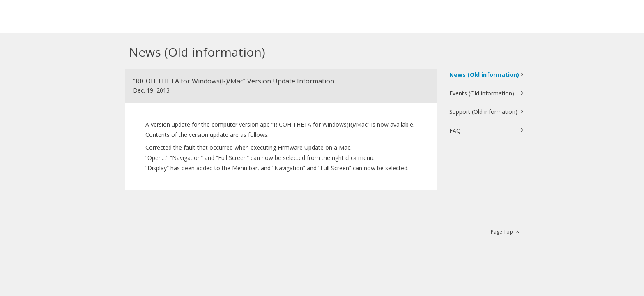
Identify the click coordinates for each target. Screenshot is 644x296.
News (484, 75)
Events (482, 93)
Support (483, 112)
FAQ (455, 131)
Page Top (502, 232)
